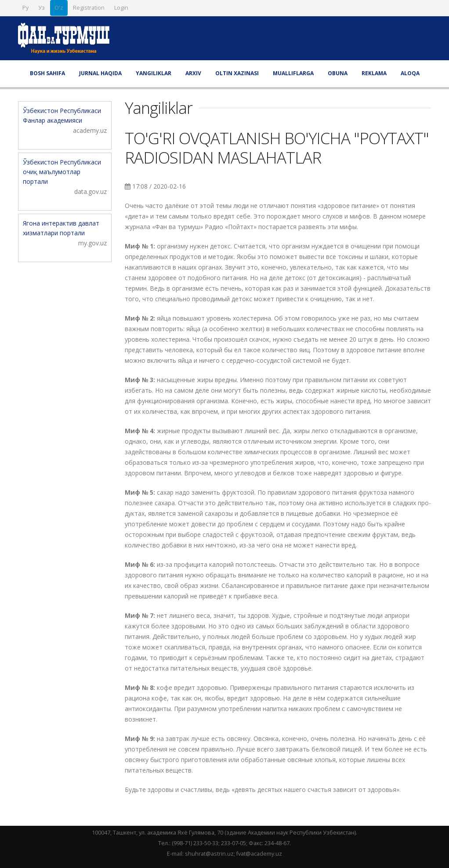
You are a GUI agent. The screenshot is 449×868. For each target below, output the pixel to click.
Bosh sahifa (47, 73)
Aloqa (410, 73)
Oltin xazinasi (237, 73)
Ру (25, 8)
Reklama (374, 73)
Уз (42, 8)
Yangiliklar (154, 73)
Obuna (338, 73)
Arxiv (193, 73)
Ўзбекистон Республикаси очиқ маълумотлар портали (62, 172)
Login (121, 8)
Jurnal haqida (100, 73)
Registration (89, 8)
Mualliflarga (293, 73)
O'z (59, 8)
